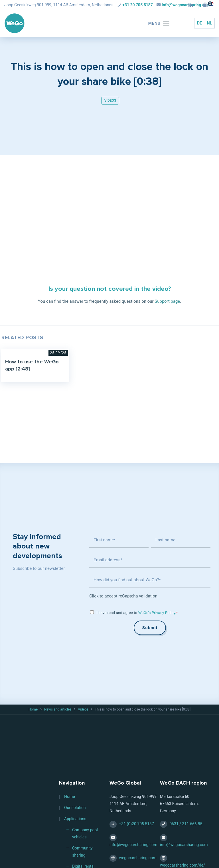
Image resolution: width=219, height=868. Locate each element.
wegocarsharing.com (138, 858)
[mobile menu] (156, 23)
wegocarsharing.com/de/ (182, 865)
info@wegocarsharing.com (133, 845)
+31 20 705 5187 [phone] (137, 5)
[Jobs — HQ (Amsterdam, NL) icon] (207, 5)
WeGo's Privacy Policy (157, 613)
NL (209, 23)
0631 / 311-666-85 (186, 824)
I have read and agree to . (137, 613)
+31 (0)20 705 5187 (136, 824)
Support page (167, 301)
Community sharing (82, 852)
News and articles (58, 709)
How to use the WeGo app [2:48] (32, 366)
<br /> (109, 202)
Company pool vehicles (85, 834)
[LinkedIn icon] (191, 5)
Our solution (75, 808)
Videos (110, 101)
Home (33, 709)
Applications (75, 819)
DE (199, 23)
